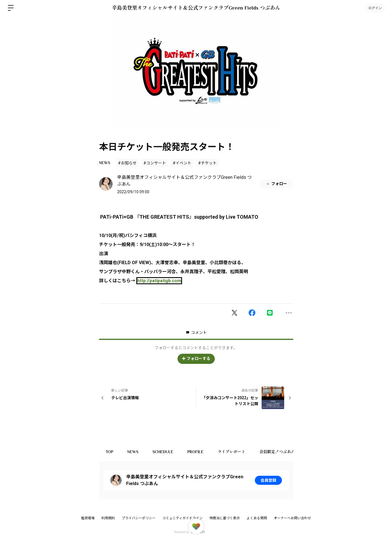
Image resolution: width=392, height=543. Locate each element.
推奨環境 (88, 518)
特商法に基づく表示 (225, 518)
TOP (110, 452)
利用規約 (108, 518)
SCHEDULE (163, 452)
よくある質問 (257, 518)
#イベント (182, 163)
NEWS (105, 163)
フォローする (196, 359)
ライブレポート (232, 452)
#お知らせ (127, 163)
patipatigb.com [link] (159, 281)
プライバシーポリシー (139, 518)
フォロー (276, 184)
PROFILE (196, 452)
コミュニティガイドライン (182, 518)
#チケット (207, 163)
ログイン (375, 8)
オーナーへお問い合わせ (292, 518)
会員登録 (268, 480)
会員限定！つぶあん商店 (281, 452)
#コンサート (155, 163)
